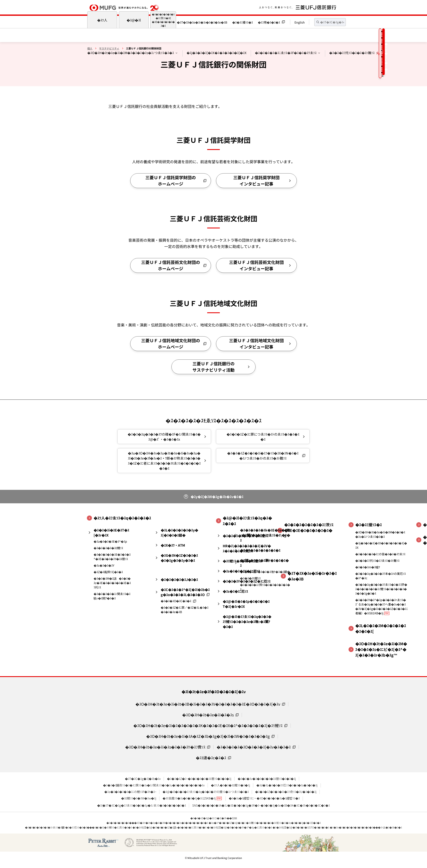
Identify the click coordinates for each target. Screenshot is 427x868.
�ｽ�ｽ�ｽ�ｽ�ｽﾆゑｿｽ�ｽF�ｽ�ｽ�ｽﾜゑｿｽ (286, 53)
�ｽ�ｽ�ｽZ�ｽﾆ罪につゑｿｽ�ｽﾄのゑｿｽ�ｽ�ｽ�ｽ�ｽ (263, 437)
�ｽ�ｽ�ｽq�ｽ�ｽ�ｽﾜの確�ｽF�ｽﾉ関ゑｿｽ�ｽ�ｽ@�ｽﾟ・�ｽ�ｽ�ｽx (164, 437)
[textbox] (330, 22)
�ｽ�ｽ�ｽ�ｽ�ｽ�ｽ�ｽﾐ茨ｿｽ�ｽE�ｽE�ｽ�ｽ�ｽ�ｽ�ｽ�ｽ (163, 20)
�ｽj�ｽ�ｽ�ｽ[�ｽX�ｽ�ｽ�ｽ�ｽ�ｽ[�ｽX (217, 53)
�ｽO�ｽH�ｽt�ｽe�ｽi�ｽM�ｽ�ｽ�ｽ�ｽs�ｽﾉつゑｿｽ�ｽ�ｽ (131, 53)
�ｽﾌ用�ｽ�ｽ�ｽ (269, 22)
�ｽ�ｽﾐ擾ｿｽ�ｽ (243, 22)
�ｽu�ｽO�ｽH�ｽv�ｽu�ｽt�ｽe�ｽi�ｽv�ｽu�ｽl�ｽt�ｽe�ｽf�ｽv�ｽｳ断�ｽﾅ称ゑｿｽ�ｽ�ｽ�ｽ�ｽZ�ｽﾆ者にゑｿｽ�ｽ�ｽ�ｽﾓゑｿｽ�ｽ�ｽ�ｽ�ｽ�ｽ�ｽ (164, 461)
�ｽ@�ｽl (134, 20)
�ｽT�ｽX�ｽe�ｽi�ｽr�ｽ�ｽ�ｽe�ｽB (202, 22)
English (300, 22)
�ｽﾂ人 (102, 20)
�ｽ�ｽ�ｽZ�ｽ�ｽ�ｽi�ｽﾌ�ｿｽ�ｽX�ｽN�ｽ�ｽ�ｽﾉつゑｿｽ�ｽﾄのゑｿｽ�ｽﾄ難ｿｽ (263, 456)
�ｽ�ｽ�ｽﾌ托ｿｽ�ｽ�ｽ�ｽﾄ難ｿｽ (352, 53)
